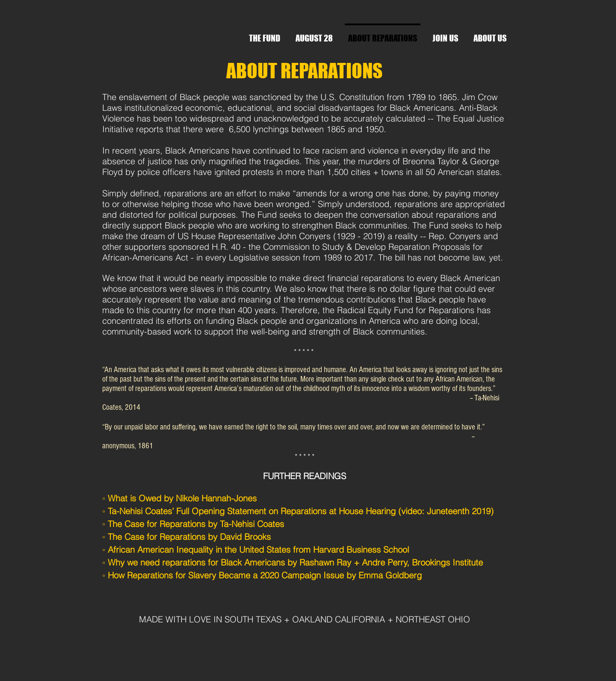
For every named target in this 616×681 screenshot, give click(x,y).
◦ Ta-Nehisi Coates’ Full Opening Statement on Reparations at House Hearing (249, 511)
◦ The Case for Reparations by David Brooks (187, 537)
